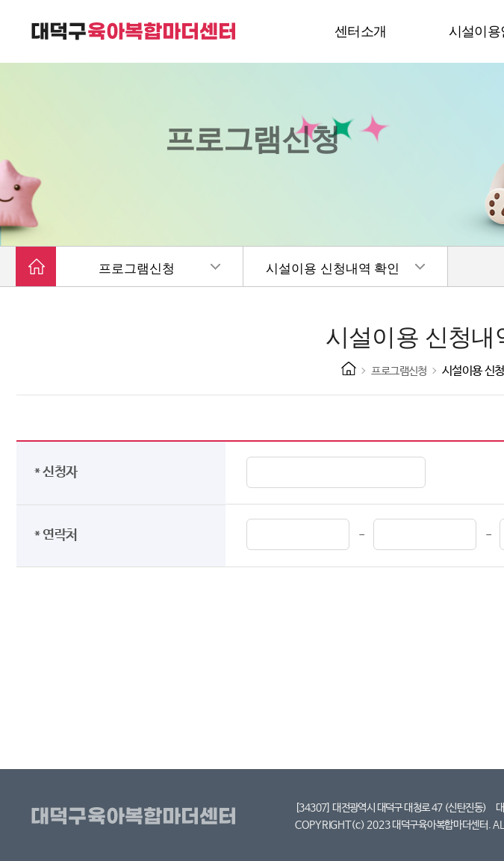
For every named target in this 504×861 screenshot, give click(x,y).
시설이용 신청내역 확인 (333, 269)
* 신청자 (59, 472)
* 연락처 (59, 535)
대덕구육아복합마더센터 (136, 817)
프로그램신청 (137, 269)
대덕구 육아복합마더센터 (134, 31)
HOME (349, 368)
